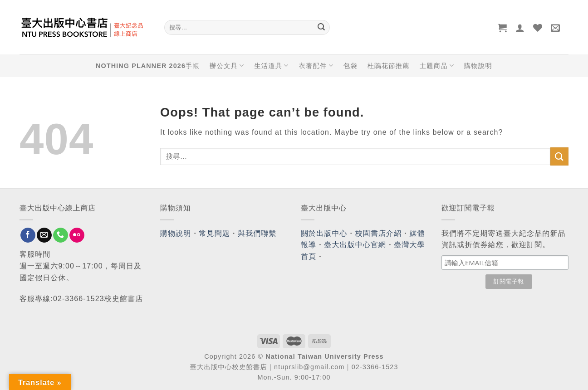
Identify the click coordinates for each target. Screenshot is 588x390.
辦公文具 (227, 66)
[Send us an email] (44, 235)
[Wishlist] (538, 28)
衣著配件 (316, 66)
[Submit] (321, 28)
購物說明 (478, 66)
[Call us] (61, 235)
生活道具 (271, 66)
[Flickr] (77, 235)
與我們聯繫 (257, 233)
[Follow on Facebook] (28, 235)
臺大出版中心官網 (355, 245)
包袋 (350, 66)
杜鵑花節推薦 (389, 66)
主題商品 (437, 66)
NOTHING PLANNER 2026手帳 (148, 66)
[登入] (520, 28)
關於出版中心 (324, 233)
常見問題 (215, 233)
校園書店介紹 (379, 233)
